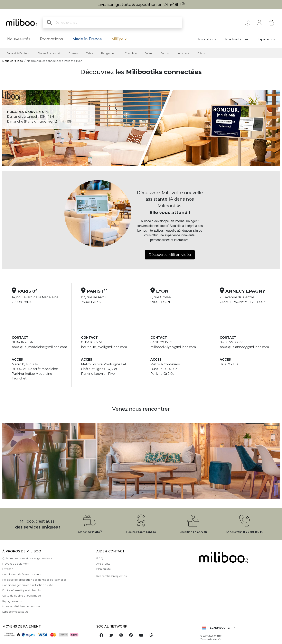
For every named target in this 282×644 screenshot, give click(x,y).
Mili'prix (119, 39)
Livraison (8, 569)
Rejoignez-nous (12, 601)
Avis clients (103, 564)
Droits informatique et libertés (21, 590)
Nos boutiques (237, 39)
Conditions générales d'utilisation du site (28, 585)
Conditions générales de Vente (22, 574)
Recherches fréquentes (111, 576)
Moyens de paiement (16, 564)
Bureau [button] (73, 53)
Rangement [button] (109, 53)
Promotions (51, 39)
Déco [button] (201, 53)
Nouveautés (19, 39)
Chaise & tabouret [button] (49, 53)
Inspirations (207, 39)
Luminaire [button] (183, 53)
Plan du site (104, 569)
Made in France (87, 39)
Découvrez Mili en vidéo (170, 255)
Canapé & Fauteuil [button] (18, 53)
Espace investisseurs (15, 612)
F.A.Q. (100, 558)
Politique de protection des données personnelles (34, 580)
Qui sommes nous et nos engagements (27, 558)
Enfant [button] (149, 53)
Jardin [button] (165, 53)
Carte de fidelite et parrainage (22, 596)
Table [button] (90, 53)
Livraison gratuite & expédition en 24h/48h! (141, 5)
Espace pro (266, 39)
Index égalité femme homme (21, 606)
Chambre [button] (131, 53)
